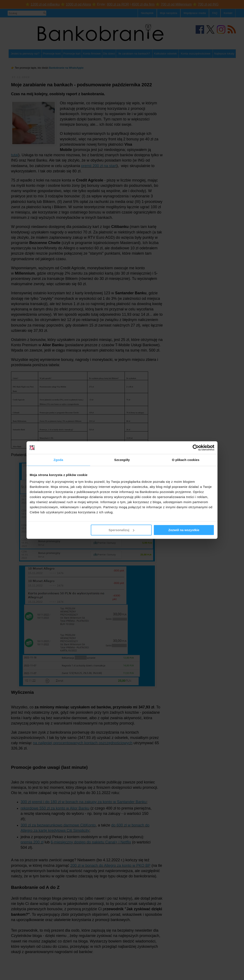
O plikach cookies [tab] (186, 460)
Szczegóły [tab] (122, 460)
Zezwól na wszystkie (184, 530)
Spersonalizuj (122, 530)
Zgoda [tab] (58, 460)
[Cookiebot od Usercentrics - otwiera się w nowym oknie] (196, 448)
